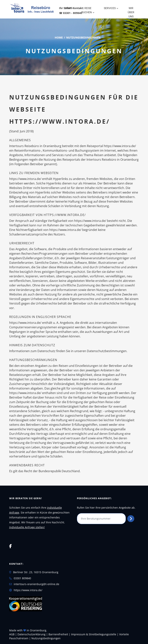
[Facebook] (11, 546)
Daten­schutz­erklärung (31, 634)
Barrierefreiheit (58, 634)
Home (59, 37)
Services (110, 8)
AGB (12, 634)
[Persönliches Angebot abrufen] (131, 519)
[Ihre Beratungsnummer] (101, 519)
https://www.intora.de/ (28, 590)
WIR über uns (131, 12)
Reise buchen (87, 10)
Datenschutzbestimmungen (107, 351)
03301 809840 (22, 578)
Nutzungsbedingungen (46, 638)
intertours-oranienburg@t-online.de (36, 584)
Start (68, 8)
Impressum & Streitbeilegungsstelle (94, 634)
